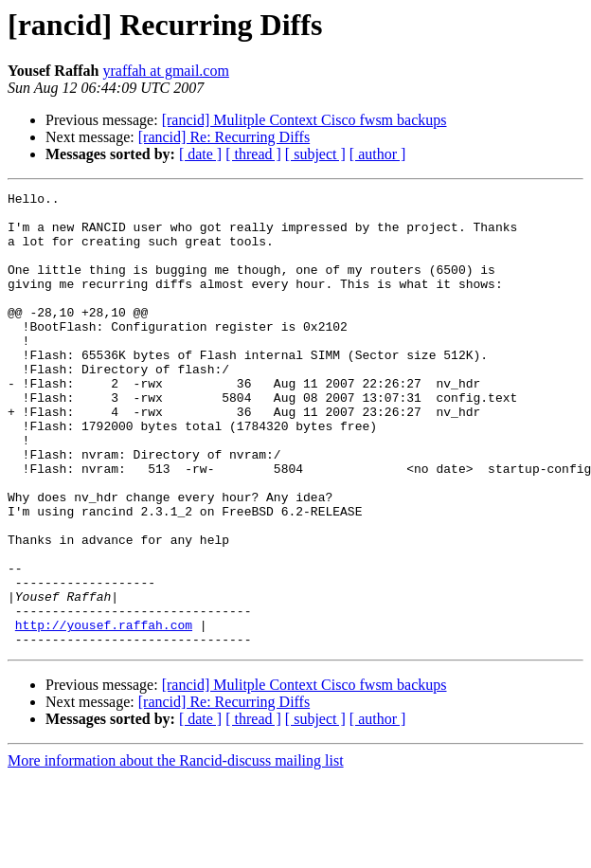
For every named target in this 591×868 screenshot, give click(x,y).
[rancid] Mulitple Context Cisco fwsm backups (304, 120)
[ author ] (378, 154)
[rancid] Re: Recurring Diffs (224, 137)
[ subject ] (315, 154)
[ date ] (200, 154)
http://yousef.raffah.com (104, 713)
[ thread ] (253, 154)
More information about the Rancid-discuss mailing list (176, 851)
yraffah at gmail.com (165, 71)
